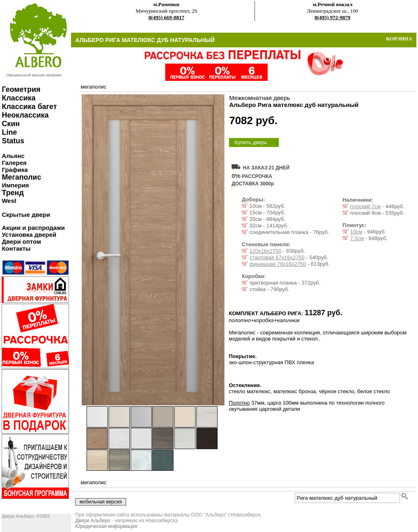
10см (356, 232)
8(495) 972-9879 (333, 17)
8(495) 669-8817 (167, 17)
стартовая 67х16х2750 (277, 257)
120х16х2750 (265, 251)
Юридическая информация (106, 526)
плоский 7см (366, 206)
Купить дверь (251, 142)
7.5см (357, 238)
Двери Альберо (93, 521)
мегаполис (93, 87)
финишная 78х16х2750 (278, 264)
